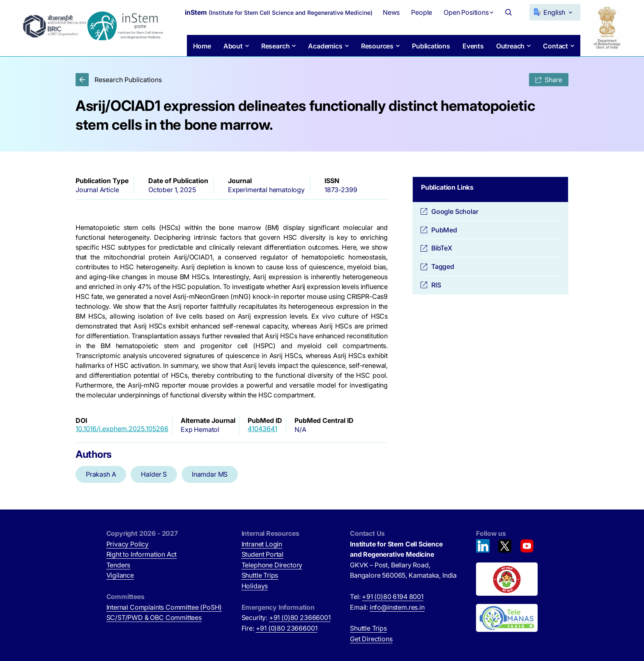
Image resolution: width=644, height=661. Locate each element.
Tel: (387, 597)
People (422, 12)
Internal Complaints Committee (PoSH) (164, 607)
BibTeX (442, 248)
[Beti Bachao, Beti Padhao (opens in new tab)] (507, 579)
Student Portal (263, 554)
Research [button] (275, 46)
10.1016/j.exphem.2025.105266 (122, 429)
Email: (387, 607)
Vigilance (120, 575)
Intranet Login (262, 544)
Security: (286, 617)
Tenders (118, 565)
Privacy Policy (128, 544)
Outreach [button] (511, 46)
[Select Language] (555, 12)
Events (473, 46)
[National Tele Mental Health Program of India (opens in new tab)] (507, 618)
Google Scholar (455, 211)
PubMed (444, 230)
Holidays (255, 586)
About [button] (233, 46)
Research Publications (119, 80)
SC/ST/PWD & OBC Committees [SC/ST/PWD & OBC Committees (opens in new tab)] (154, 617)
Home (202, 46)
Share (549, 80)
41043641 (262, 429)
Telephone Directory (272, 565)
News (391, 12)
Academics (325, 46)
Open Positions (466, 12)
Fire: (279, 628)
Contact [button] (555, 46)
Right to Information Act (142, 554)
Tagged (443, 266)
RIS (436, 285)
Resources (377, 46)
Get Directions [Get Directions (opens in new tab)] (371, 639)
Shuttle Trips (260, 575)
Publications (431, 46)
